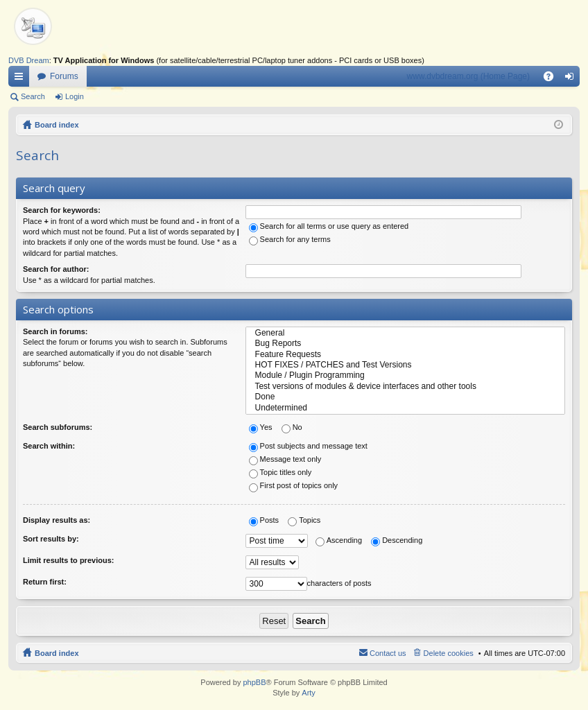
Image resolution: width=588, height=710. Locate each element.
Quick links (21, 79)
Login (75, 96)
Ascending (339, 540)
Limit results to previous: (68, 560)
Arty (309, 693)
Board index (57, 125)
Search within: (49, 446)
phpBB (254, 682)
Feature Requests (405, 355)
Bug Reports (405, 344)
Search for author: (56, 269)
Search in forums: (55, 331)
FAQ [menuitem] (553, 79)
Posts (264, 520)
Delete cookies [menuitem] (449, 653)
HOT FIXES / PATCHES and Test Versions (405, 365)
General (405, 333)
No (292, 427)
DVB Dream (29, 60)
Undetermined (405, 408)
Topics (304, 520)
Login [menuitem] (572, 79)
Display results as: (57, 520)
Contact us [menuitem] (388, 653)
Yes (261, 427)
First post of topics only (294, 485)
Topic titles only (280, 472)
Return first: (45, 582)
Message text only (285, 459)
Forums (64, 76)
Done (405, 397)
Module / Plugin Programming (405, 375)
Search (33, 96)
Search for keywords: (62, 210)
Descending (397, 540)
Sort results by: (51, 539)
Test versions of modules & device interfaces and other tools (405, 387)
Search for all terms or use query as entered (329, 226)
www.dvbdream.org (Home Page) (468, 76)
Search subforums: (58, 427)
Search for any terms (290, 239)
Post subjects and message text (308, 446)
